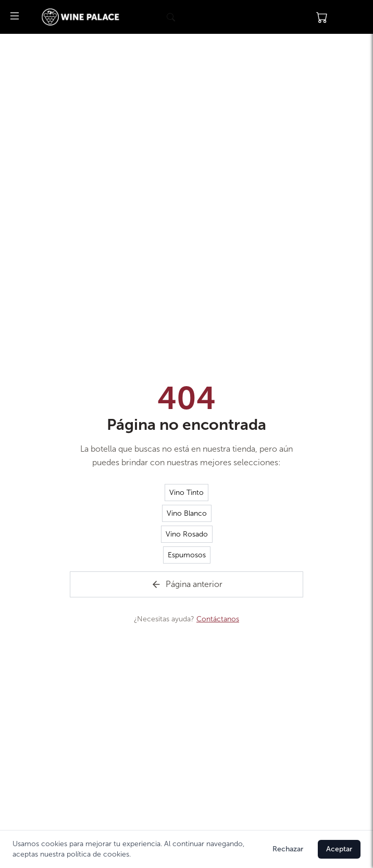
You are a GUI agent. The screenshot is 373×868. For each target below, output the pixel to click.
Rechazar (288, 849)
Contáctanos (218, 619)
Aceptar (339, 849)
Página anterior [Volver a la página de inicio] (187, 584)
